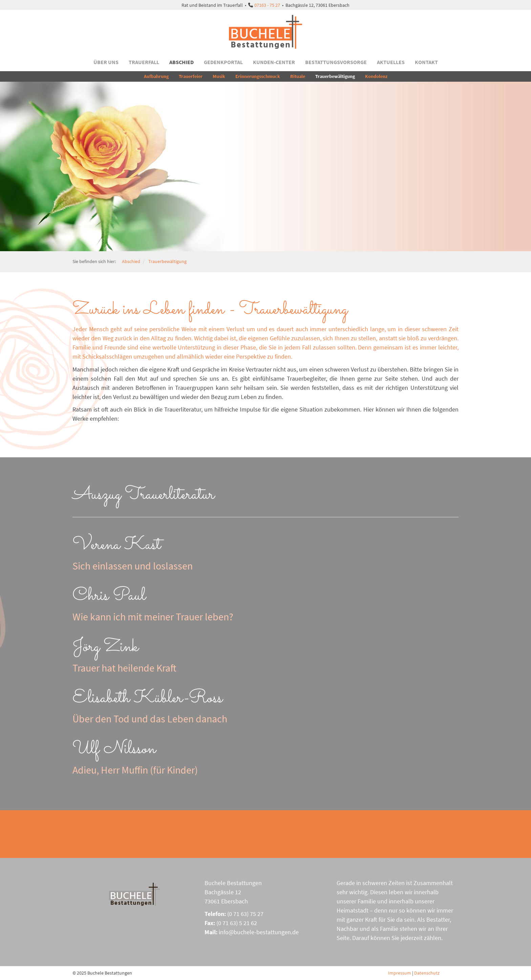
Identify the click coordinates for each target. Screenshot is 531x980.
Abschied (182, 62)
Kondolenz (376, 76)
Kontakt (426, 62)
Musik (219, 76)
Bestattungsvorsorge (336, 62)
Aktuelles (391, 62)
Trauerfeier (191, 76)
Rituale (298, 76)
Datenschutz (427, 973)
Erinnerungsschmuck (258, 76)
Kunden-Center (274, 62)
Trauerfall (144, 62)
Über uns (106, 62)
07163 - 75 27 (267, 5)
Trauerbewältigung (335, 76)
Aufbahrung (156, 76)
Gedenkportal (223, 62)
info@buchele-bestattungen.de (259, 932)
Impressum (400, 973)
